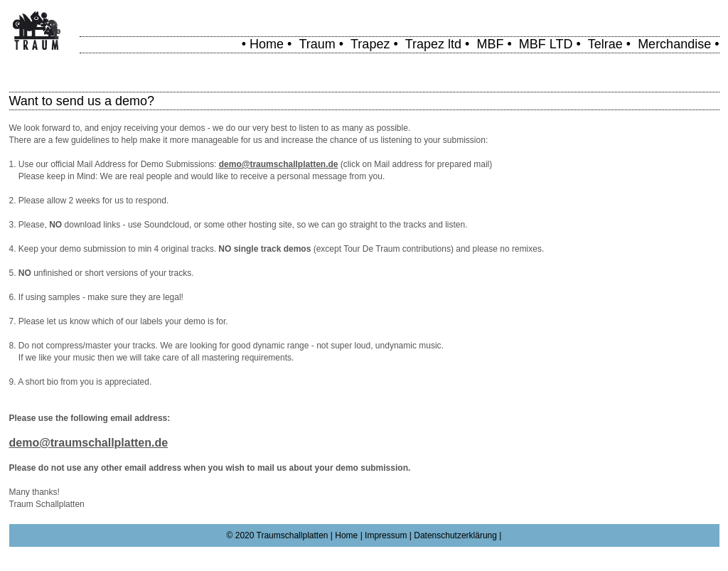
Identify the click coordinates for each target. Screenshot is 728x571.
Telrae (605, 44)
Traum (317, 44)
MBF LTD (546, 44)
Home (267, 44)
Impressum (386, 535)
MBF (490, 44)
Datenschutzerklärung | (457, 535)
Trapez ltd (433, 44)
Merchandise (674, 44)
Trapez (370, 44)
